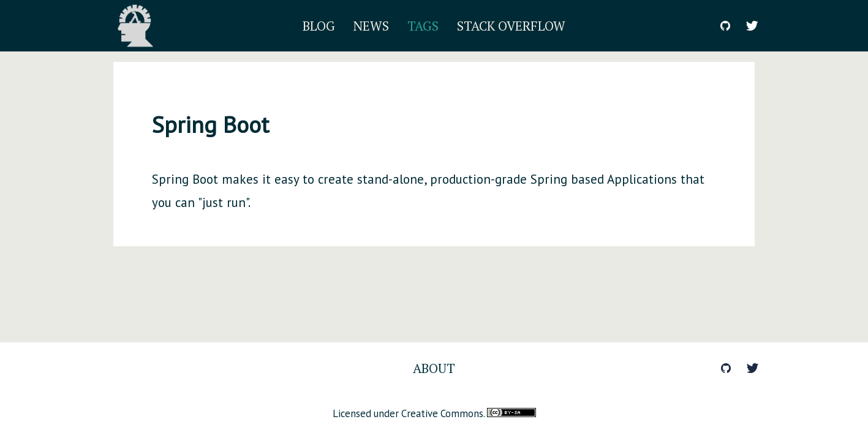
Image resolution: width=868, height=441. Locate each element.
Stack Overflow (511, 26)
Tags (423, 26)
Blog (319, 26)
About (434, 368)
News (371, 26)
